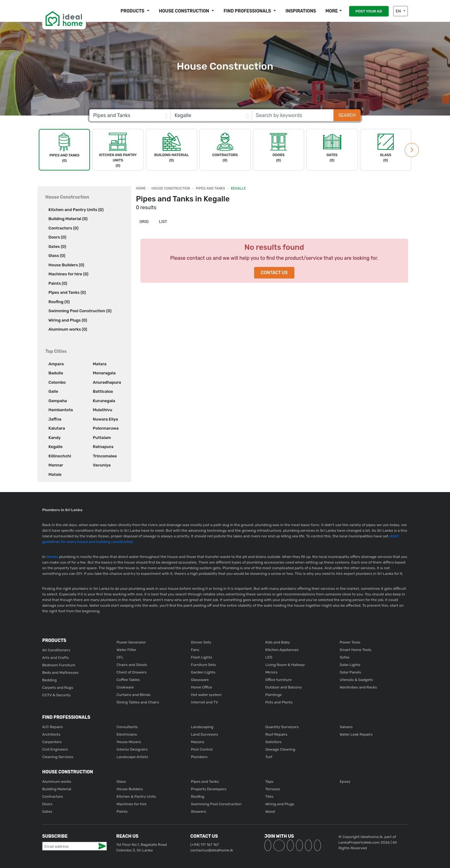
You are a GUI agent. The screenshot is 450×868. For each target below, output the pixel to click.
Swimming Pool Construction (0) (80, 311)
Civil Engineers (55, 749)
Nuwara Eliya (105, 419)
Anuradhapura (107, 382)
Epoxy (345, 782)
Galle (53, 391)
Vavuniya (102, 465)
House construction (184, 11)
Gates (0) (57, 247)
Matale (55, 474)
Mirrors (271, 672)
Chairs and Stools (132, 665)
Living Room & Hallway (285, 665)
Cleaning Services (58, 757)
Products (133, 11)
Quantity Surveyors (282, 727)
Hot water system (206, 695)
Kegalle (55, 447)
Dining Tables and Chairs (138, 702)
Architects (51, 734)
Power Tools (350, 642)
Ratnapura (103, 447)
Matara (100, 364)
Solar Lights (350, 665)
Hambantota (61, 410)
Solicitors (273, 742)
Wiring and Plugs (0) (68, 320)
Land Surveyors (205, 734)
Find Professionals (248, 11)
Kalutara (57, 428)
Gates (47, 811)
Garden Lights (203, 672)
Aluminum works (57, 782)
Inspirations (301, 11)
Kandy (55, 438)
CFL (120, 657)
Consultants (127, 727)
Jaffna (55, 419)
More (332, 11)
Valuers (346, 727)
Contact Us (274, 273)
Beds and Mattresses (60, 673)
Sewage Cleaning (280, 749)
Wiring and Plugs (280, 804)
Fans (195, 650)
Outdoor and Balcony (284, 687)
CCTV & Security (56, 695)
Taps (269, 782)
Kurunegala (104, 401)
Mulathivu (102, 410)
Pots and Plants (279, 702)
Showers (198, 811)
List (163, 222)
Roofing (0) (59, 302)
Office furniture (278, 680)
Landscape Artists (132, 757)
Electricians (127, 734)
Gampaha (58, 401)
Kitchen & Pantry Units (136, 796)
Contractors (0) (63, 228)
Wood (270, 811)
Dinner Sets (201, 642)
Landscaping (202, 727)
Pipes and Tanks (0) (67, 292)
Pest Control (202, 749)
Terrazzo (273, 789)
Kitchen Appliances (282, 650)
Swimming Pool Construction (216, 804)
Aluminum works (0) (68, 329)
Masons (198, 742)
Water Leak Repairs (356, 734)
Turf (269, 757)
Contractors (53, 796)
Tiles (269, 796)
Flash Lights (202, 657)
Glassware (200, 680)
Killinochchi (60, 456)
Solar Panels (350, 672)
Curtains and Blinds (134, 695)
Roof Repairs (276, 734)
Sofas (345, 657)
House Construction (171, 188)
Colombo (57, 382)
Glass (121, 782)
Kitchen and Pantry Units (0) (76, 210)
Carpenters (52, 742)
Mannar (56, 465)
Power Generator (131, 642)
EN (399, 11)
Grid (144, 222)
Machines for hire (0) (68, 274)
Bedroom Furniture (59, 665)
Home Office (202, 687)
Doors (47, 804)
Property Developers (209, 789)
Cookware (125, 687)
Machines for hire (132, 804)
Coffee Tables (128, 680)
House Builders (130, 789)
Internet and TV (205, 702)
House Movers (129, 742)
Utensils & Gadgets (356, 680)
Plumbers (199, 757)
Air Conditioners (56, 650)
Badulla (56, 373)
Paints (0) (58, 283)
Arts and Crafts (55, 658)
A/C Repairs (52, 727)
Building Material (57, 789)
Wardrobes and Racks (358, 687)
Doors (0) (57, 237)
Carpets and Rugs (58, 688)
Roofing (198, 796)
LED (269, 657)
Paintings (273, 695)
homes (52, 557)
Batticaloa (103, 391)
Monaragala (104, 373)
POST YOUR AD (369, 11)
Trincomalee (105, 456)
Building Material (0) (68, 219)
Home (141, 188)
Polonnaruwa (106, 428)
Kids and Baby (277, 642)
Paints (122, 811)
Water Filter (126, 650)
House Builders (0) (66, 265)
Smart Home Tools (355, 650)
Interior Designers (132, 749)
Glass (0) (57, 256)
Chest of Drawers (132, 672)
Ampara (56, 364)
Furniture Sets (203, 665)
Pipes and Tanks (210, 188)
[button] (412, 150)
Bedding (49, 680)
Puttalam (102, 438)
